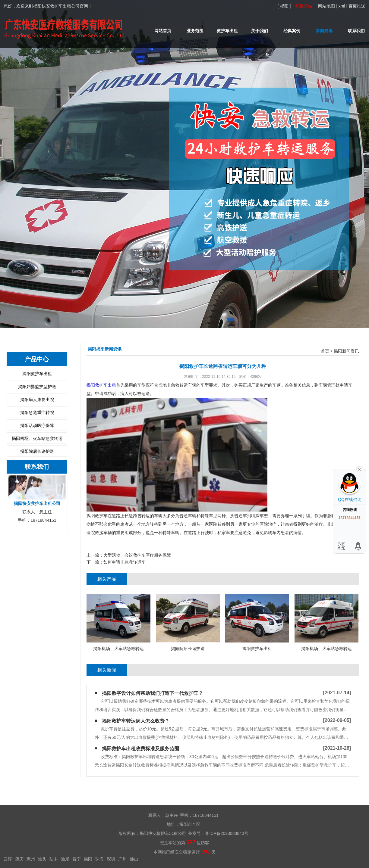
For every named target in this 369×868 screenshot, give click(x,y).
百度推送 (357, 6)
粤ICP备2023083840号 (227, 833)
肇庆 (19, 859)
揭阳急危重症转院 (37, 412)
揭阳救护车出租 (37, 374)
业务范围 (195, 31)
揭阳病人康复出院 (37, 400)
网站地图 (326, 6)
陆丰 (54, 859)
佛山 (134, 859)
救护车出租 (227, 31)
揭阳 (88, 859)
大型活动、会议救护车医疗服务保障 (137, 555)
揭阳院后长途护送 (37, 451)
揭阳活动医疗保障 (37, 425)
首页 (325, 351)
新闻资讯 (324, 31)
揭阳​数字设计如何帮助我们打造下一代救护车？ (153, 693)
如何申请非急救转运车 (125, 562)
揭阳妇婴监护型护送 (37, 387)
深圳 (111, 859)
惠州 (31, 859)
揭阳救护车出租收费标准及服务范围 (140, 749)
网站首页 (163, 31)
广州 (122, 859)
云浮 (8, 859)
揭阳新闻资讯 (346, 351)
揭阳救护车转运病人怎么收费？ (136, 721)
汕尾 (65, 859)
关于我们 (260, 31)
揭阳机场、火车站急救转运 (37, 438)
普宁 (77, 859)
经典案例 (292, 31)
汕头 (42, 859)
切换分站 (304, 6)
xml (342, 6)
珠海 (99, 859)
